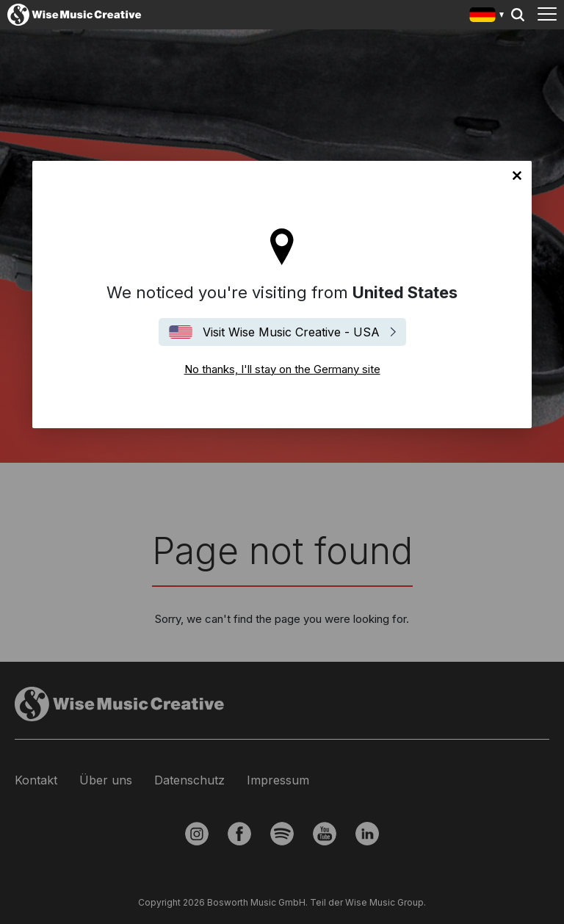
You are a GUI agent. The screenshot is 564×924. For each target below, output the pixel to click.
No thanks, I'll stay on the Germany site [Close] (517, 176)
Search (518, 15)
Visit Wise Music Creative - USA (291, 332)
